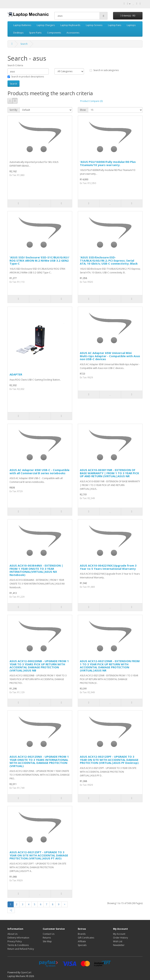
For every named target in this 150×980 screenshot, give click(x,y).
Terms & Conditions (18, 945)
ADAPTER (16, 374)
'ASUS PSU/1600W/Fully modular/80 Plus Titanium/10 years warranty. (108, 163)
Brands (82, 934)
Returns (47, 938)
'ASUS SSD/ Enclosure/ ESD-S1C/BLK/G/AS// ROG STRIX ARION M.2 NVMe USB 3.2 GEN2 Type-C (39, 260)
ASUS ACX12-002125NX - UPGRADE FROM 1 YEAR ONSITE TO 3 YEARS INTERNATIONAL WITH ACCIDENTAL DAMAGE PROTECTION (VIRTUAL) (39, 761)
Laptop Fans (115, 25)
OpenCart (26, 972)
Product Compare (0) (91, 101)
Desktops (18, 33)
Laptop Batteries (22, 25)
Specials (82, 945)
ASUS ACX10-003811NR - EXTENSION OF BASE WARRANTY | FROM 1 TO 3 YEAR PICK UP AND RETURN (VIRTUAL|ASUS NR (109, 473)
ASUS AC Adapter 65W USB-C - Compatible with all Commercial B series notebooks (39, 471)
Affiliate (82, 941)
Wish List (118, 941)
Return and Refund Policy (21, 949)
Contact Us (49, 934)
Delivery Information (18, 938)
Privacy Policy (15, 941)
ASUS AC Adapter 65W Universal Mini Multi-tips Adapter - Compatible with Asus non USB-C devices (110, 356)
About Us (12, 934)
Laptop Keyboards (70, 25)
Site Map (47, 941)
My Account (119, 934)
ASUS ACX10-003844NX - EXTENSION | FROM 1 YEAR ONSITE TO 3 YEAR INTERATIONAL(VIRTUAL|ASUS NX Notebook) (36, 570)
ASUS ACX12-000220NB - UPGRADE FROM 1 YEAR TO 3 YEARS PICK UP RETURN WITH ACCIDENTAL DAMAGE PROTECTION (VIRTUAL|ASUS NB (39, 666)
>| (11, 910)
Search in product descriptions (26, 77)
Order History (120, 938)
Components (54, 33)
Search (24, 44)
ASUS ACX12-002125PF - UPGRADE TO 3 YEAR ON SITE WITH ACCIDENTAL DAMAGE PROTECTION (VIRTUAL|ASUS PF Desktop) (109, 760)
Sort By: (14, 110)
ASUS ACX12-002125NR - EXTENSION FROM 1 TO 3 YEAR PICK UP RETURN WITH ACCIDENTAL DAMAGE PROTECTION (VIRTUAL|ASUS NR (110, 666)
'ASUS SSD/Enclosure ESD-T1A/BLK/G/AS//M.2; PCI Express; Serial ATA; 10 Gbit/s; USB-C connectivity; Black (109, 260)
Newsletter (119, 945)
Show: (83, 110)
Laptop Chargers (46, 25)
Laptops (131, 25)
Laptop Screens (94, 25)
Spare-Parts (35, 33)
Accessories (73, 33)
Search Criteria (15, 65)
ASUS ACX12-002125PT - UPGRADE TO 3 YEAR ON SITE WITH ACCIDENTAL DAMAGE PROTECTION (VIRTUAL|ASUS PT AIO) (39, 855)
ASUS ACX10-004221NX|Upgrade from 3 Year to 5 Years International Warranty (108, 567)
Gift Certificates (86, 938)
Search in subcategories (104, 70)
